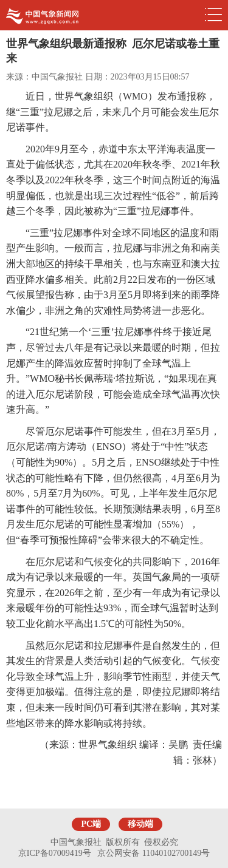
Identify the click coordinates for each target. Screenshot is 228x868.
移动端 (140, 824)
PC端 (91, 824)
